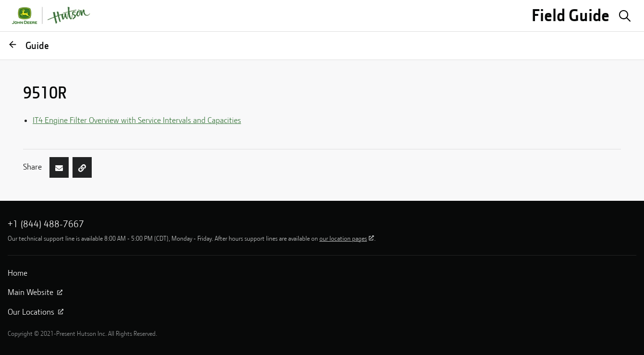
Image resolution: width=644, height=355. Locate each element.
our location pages (347, 238)
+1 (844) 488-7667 (46, 224)
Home (18, 273)
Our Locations (36, 312)
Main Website (35, 292)
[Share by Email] (59, 167)
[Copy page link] (82, 167)
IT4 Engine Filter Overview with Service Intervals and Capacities (137, 120)
